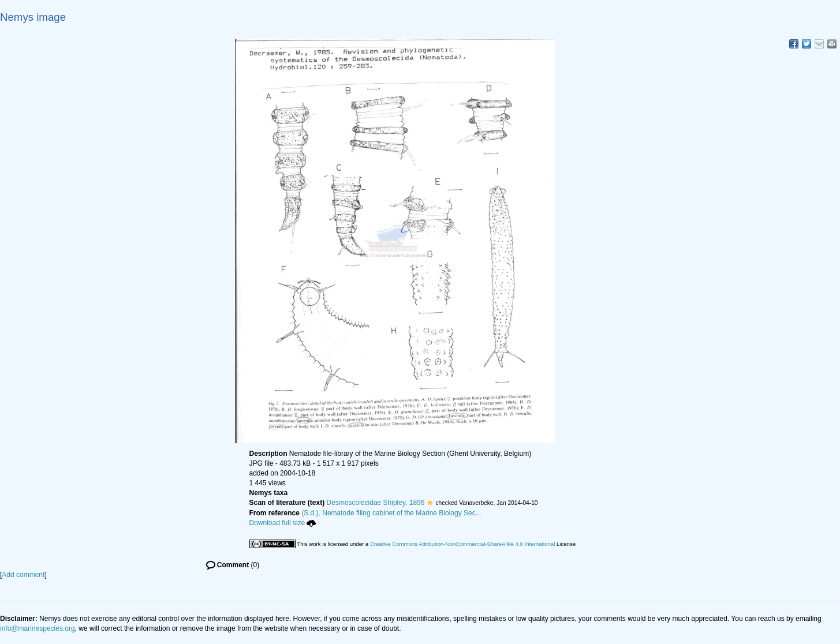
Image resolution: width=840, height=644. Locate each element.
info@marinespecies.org (38, 628)
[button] (430, 503)
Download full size (283, 523)
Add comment (23, 575)
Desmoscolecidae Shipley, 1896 (376, 503)
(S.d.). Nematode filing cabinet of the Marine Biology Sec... (391, 513)
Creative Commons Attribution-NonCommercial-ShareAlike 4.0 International (462, 544)
